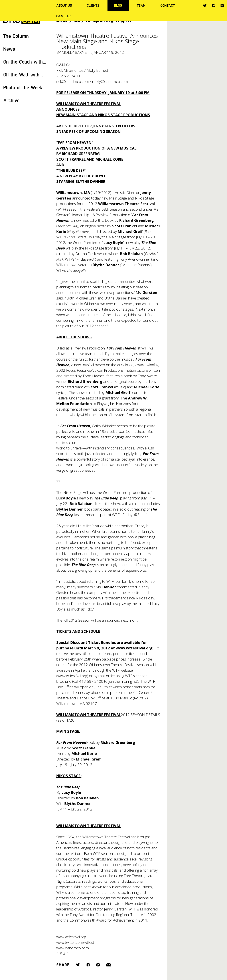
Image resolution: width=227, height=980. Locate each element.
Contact (168, 5)
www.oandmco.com (73, 948)
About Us (64, 5)
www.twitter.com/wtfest (75, 942)
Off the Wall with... (23, 75)
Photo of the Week (23, 87)
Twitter (205, 6)
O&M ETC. (64, 16)
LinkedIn (98, 965)
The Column (16, 36)
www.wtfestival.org (134, 648)
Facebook (214, 5)
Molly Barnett (76, 52)
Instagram (222, 6)
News (9, 49)
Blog (118, 5)
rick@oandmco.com (73, 81)
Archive (11, 100)
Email (109, 965)
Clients (93, 5)
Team (141, 5)
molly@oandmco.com (110, 81)
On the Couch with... (25, 62)
